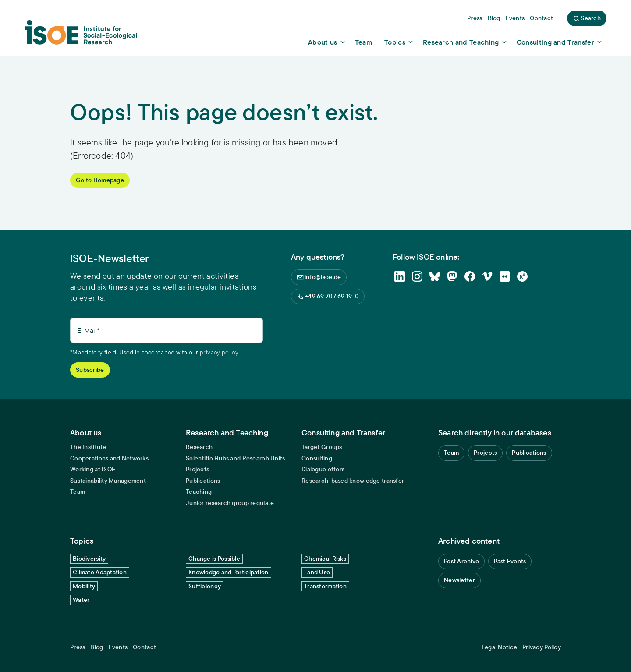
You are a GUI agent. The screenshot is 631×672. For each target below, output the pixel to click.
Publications (203, 481)
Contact (144, 647)
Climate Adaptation (100, 572)
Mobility (84, 586)
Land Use (317, 572)
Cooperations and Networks (109, 458)
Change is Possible (214, 559)
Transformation (325, 586)
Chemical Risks (325, 559)
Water (81, 600)
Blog (97, 647)
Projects (197, 469)
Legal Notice (499, 647)
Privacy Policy (542, 647)
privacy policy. (220, 352)
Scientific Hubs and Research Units (236, 458)
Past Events (510, 561)
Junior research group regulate (230, 503)
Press (78, 647)
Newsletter (459, 580)
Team (78, 492)
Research (199, 447)
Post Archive (461, 561)
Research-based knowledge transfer (353, 481)
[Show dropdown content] (327, 42)
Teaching (199, 492)
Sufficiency (205, 586)
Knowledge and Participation (229, 572)
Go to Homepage (100, 180)
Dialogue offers (323, 469)
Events (118, 647)
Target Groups (322, 447)
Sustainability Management (108, 481)
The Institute (88, 447)
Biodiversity (89, 559)
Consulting (317, 458)
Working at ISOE (93, 469)
